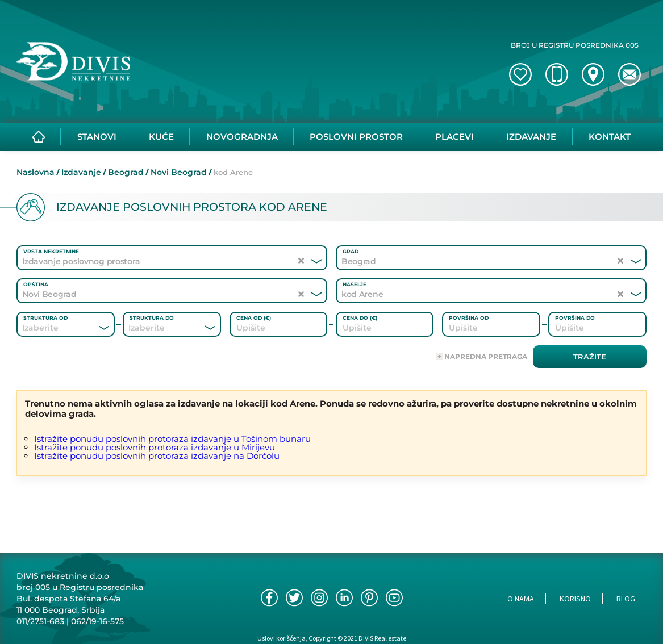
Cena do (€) (360, 318)
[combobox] (50, 328)
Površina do (575, 318)
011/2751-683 (40, 621)
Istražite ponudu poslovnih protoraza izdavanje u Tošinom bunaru (172, 439)
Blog (626, 599)
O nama (521, 599)
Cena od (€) (254, 318)
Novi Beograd (179, 172)
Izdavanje (81, 172)
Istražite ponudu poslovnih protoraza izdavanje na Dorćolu (157, 456)
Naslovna (36, 172)
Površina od (469, 318)
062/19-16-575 (97, 621)
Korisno (575, 599)
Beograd (126, 172)
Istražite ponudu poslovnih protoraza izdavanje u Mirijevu (155, 447)
